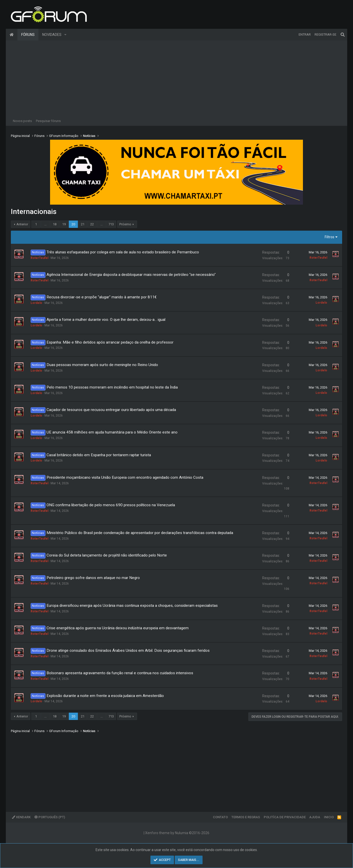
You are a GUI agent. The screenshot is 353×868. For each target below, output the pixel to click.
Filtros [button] (329, 237)
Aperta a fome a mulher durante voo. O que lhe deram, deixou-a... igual (106, 320)
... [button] (45, 224)
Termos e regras (246, 817)
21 (83, 224)
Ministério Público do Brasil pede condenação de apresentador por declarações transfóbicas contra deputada (140, 533)
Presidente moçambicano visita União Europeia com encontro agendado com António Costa (125, 477)
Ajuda (315, 817)
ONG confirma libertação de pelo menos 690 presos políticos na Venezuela (111, 505)
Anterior (22, 224)
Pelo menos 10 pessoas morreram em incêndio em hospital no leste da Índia (112, 387)
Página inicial (12, 35)
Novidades (52, 35)
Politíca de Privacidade (285, 817)
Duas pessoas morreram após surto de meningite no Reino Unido (102, 365)
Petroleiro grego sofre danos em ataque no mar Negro (93, 578)
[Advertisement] (176, 78)
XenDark (21, 817)
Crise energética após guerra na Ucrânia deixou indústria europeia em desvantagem (118, 628)
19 (64, 224)
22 (92, 224)
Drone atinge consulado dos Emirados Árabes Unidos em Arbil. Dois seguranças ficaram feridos (128, 650)
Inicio (329, 817)
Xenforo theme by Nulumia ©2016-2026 (177, 833)
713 (111, 224)
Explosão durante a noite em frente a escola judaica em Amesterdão (105, 696)
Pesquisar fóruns (48, 121)
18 (55, 224)
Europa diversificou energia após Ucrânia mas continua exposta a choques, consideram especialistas (132, 606)
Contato (220, 817)
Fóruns (28, 35)
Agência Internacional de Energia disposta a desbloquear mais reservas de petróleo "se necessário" (131, 275)
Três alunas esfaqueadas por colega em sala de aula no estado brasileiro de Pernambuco (123, 252)
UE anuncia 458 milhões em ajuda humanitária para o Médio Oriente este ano (112, 432)
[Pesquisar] (343, 35)
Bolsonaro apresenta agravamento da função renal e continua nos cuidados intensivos (120, 673)
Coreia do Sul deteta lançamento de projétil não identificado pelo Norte (107, 555)
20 (73, 224)
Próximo (125, 224)
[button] (65, 35)
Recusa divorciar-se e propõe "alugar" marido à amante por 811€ (102, 297)
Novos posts (22, 121)
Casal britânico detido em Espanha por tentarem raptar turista (99, 455)
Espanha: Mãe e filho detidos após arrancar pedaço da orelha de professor (110, 342)
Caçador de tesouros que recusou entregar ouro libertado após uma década (111, 410)
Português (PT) (50, 817)
